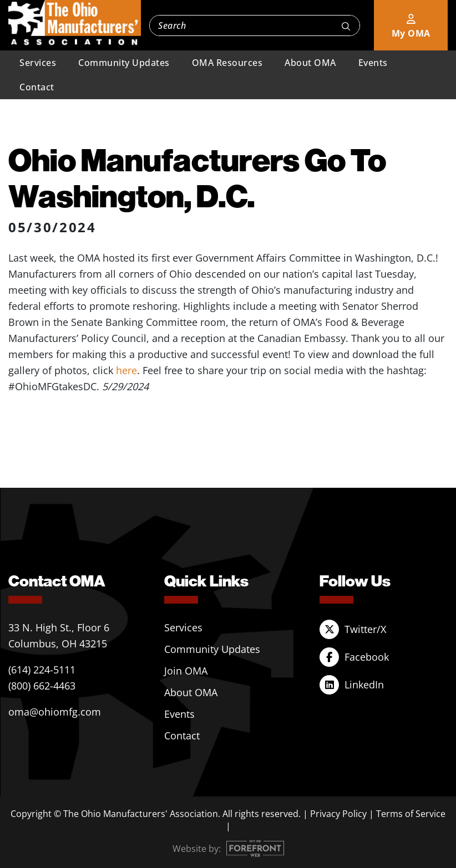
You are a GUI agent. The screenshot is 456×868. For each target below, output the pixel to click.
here (126, 370)
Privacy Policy (338, 814)
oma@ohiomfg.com (55, 712)
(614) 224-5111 (42, 670)
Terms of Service (411, 814)
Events (373, 63)
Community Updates (124, 63)
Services (38, 63)
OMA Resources (227, 63)
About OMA (310, 63)
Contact (37, 87)
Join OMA (186, 671)
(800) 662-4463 (42, 686)
